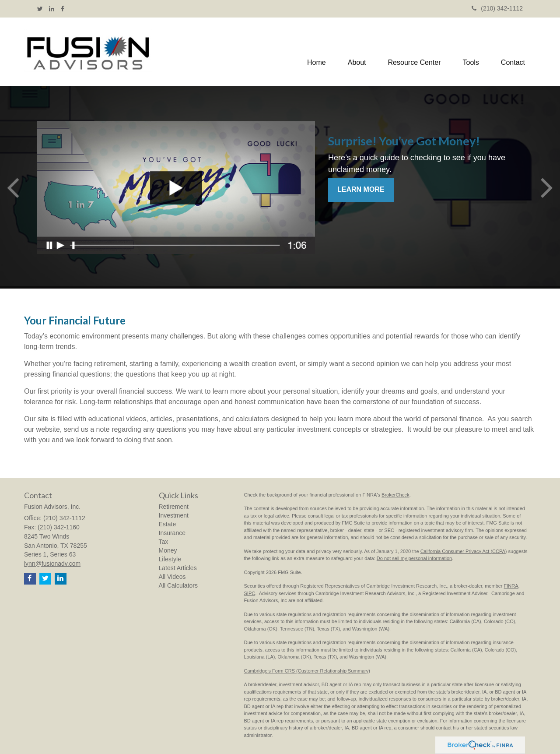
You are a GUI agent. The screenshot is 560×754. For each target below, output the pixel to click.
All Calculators (178, 585)
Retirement (174, 507)
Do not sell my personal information (414, 558)
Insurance (172, 533)
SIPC (250, 593)
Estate (168, 524)
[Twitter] (40, 9)
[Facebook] (63, 9)
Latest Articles (178, 568)
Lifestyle (170, 559)
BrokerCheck (395, 495)
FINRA (511, 586)
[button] (357, 52)
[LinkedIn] (52, 9)
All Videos (172, 577)
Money (168, 550)
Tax (164, 542)
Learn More (361, 189)
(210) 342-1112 (497, 8)
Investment (174, 515)
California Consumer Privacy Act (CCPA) (464, 551)
